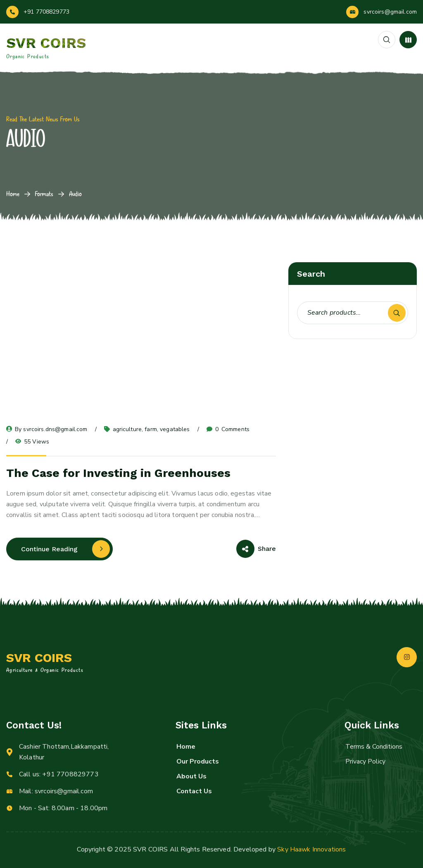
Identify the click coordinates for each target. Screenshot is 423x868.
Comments (228, 429)
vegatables (175, 429)
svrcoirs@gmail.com (390, 12)
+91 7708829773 (46, 12)
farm (151, 429)
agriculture (127, 429)
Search (397, 313)
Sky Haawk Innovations (311, 849)
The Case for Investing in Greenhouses (118, 473)
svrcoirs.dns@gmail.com (55, 429)
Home (13, 194)
